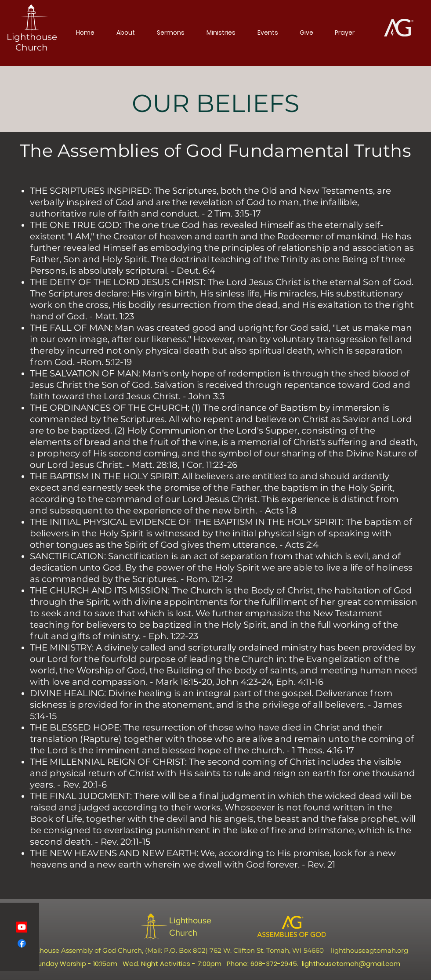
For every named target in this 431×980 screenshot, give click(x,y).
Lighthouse (190, 920)
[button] (126, 33)
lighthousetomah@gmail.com (351, 964)
